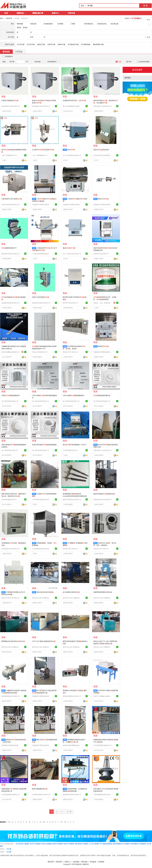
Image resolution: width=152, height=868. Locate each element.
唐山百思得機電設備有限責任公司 (72, 106)
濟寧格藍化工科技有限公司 (103, 450)
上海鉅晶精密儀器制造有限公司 (42, 254)
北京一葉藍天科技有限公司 (72, 254)
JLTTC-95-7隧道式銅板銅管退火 (44, 641)
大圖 (118, 62)
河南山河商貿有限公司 (40, 352)
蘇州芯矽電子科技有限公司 (11, 598)
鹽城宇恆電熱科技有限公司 (72, 499)
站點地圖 (76, 862)
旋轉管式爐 (61, 44)
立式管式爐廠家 (94, 844)
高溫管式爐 (51, 44)
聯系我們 (59, 862)
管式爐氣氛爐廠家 (106, 844)
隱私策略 (84, 862)
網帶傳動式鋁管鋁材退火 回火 (13, 641)
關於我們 (51, 862)
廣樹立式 (103, 199)
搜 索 (145, 6)
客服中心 (68, 862)
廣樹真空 (103, 346)
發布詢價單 (137, 70)
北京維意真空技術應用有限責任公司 (103, 155)
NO (44, 822)
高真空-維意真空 (101, 150)
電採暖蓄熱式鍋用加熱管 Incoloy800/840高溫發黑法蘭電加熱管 (75, 496)
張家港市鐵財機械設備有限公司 (72, 745)
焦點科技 (79, 864)
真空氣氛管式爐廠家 (23, 844)
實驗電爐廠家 (117, 844)
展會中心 (55, 13)
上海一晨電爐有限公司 (9, 155)
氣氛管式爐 (41, 44)
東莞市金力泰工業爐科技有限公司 (42, 598)
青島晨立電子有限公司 (70, 352)
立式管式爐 (21, 44)
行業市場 (71, 13)
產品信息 (6, 51)
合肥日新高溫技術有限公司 (11, 204)
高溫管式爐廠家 (46, 844)
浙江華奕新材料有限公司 (10, 401)
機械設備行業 (38, 13)
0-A (9, 822)
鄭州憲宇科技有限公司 (70, 303)
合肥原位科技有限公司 (101, 254)
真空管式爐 (31, 44)
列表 (129, 62)
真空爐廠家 (126, 844)
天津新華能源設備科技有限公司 (42, 499)
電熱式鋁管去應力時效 (45, 592)
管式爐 (9, 849)
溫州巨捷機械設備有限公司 (11, 352)
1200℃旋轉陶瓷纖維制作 (74, 395)
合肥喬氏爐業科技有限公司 (41, 794)
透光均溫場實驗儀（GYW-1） (75, 445)
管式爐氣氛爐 (86, 44)
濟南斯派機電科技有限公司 (72, 696)
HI (30, 822)
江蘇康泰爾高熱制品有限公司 (103, 794)
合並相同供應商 (143, 62)
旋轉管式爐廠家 (58, 844)
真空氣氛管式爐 (73, 44)
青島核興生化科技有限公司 (11, 106)
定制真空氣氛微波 (10, 100)
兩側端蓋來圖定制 (102, 395)
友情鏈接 (101, 862)
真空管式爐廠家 (35, 844)
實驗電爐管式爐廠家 (81, 844)
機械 (65, 150)
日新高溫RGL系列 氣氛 (12, 199)
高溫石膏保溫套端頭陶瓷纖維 (44, 445)
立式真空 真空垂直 (43, 150)
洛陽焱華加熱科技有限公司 (11, 254)
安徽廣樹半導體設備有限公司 (42, 204)
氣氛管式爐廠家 (69, 844)
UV (62, 822)
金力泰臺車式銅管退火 (71, 592)
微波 (69, 248)
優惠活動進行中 (9, 248)
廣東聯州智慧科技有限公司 (72, 794)
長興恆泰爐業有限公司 (9, 499)
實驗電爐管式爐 (98, 44)
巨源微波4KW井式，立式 (74, 100)
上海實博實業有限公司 (70, 450)
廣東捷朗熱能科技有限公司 (11, 696)
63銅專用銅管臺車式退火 (103, 592)
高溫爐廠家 (142, 844)
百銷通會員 (9, 56)
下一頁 (69, 811)
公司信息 (19, 51)
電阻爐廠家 (134, 844)
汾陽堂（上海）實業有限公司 (103, 303)
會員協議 (93, 862)
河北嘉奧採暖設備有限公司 (103, 745)
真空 (71, 150)
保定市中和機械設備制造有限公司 (103, 696)
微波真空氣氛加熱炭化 (104, 494)
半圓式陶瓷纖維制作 (11, 395)
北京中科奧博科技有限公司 (72, 155)
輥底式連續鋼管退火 (40, 789)
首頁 (6, 13)
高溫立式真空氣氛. (41, 297)
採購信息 (21, 13)
